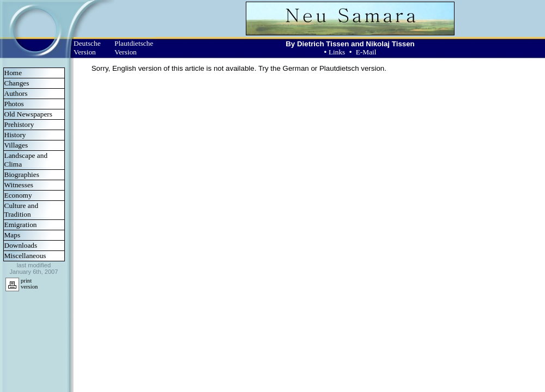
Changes (17, 83)
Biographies (22, 174)
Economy (18, 195)
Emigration (21, 225)
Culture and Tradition (22, 210)
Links (337, 52)
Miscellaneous (25, 256)
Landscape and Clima (26, 160)
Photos (14, 104)
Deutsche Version (87, 48)
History (15, 135)
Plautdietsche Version (134, 48)
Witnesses (19, 185)
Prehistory (19, 124)
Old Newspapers (28, 114)
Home (13, 73)
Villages (16, 145)
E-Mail (366, 52)
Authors (16, 93)
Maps (13, 235)
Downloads (21, 245)
